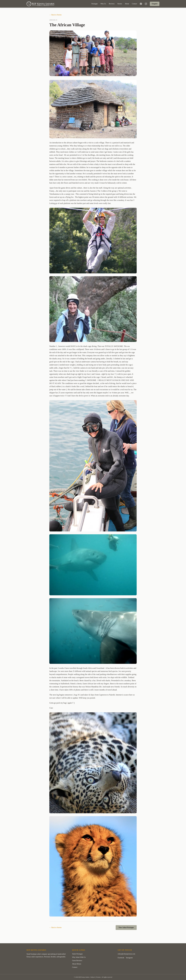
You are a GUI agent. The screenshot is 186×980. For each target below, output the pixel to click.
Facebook (121, 958)
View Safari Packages (126, 927)
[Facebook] (141, 4)
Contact (135, 4)
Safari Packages (77, 954)
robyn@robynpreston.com (126, 954)
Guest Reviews (77, 961)
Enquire (155, 4)
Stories (120, 4)
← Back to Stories (55, 15)
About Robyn (77, 964)
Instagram (129, 958)
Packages (95, 4)
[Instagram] (146, 4)
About (127, 4)
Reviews (112, 4)
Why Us (103, 4)
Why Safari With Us (79, 957)
